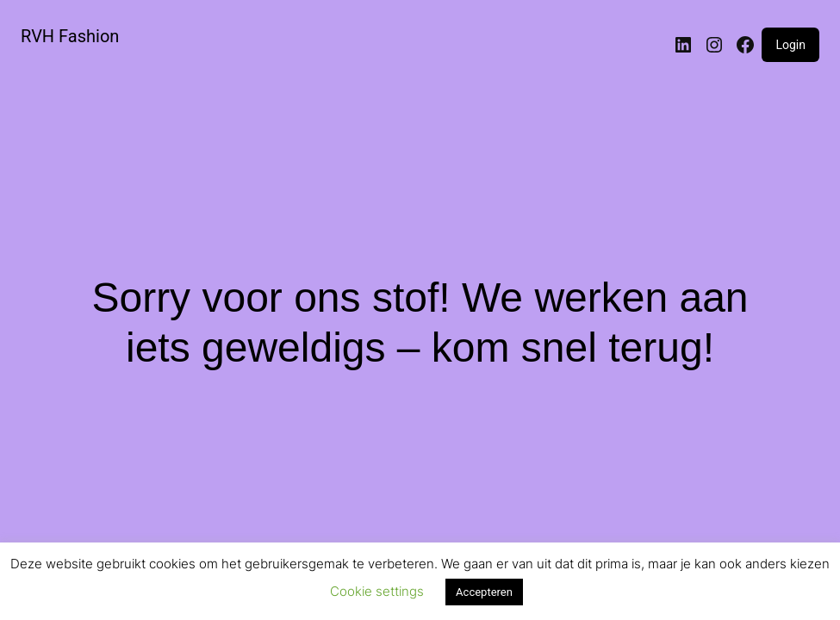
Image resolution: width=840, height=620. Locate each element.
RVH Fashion (70, 36)
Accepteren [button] (484, 592)
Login (790, 45)
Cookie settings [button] (377, 591)
